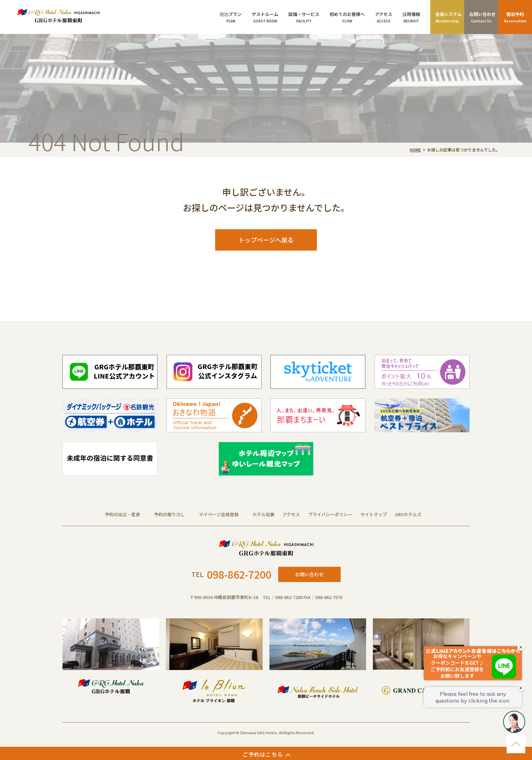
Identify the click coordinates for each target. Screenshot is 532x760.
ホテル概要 (263, 514)
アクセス (291, 514)
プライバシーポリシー (330, 514)
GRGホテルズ (408, 514)
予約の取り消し (169, 514)
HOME (415, 150)
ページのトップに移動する (516, 744)
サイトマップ (374, 514)
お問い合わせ (309, 574)
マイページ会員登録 (219, 514)
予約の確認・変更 (122, 514)
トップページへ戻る (266, 240)
